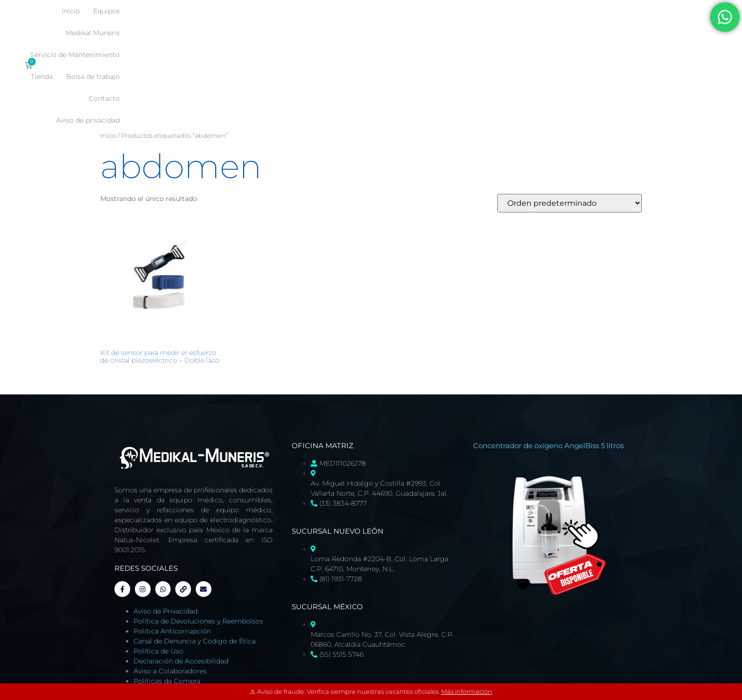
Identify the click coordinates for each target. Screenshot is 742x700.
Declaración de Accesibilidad (181, 577)
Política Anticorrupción (172, 547)
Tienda (500, 11)
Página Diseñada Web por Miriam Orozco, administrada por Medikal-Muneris (223, 623)
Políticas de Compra (167, 597)
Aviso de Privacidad (166, 527)
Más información (467, 691)
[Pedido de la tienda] (570, 116)
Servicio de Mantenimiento (431, 11)
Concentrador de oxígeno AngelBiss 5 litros (548, 358)
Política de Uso (158, 567)
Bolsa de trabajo (551, 11)
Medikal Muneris (346, 11)
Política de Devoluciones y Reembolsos (198, 537)
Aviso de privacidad (546, 33)
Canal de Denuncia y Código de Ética (195, 557)
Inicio (257, 11)
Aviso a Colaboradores (170, 587)
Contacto (486, 33)
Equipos (293, 11)
